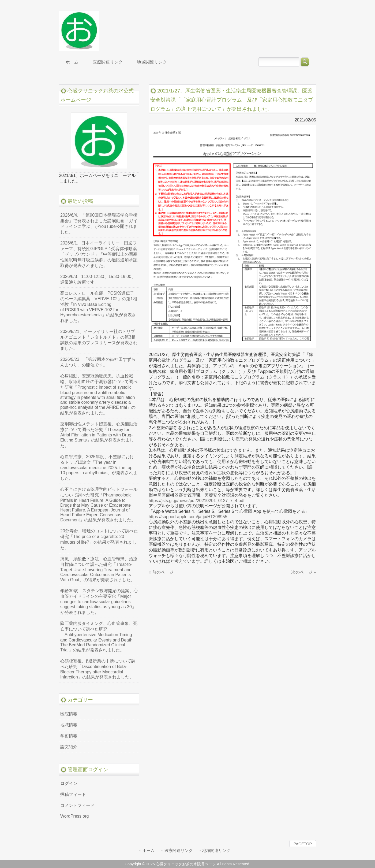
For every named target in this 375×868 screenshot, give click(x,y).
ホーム (149, 850)
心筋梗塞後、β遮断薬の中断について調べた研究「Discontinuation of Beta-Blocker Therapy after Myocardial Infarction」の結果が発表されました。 (98, 669)
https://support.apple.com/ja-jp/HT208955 (188, 517)
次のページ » (304, 572)
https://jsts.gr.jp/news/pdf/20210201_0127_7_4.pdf (197, 501)
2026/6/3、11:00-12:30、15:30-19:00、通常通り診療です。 (98, 279)
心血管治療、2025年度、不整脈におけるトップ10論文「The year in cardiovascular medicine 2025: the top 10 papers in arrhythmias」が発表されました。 (99, 468)
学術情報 (69, 736)
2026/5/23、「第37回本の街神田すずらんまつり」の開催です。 (98, 362)
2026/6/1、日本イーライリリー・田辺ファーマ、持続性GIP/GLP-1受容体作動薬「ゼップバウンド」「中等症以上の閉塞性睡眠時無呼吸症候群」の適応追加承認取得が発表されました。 (99, 254)
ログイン (69, 783)
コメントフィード (77, 805)
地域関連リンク (216, 850)
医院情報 (69, 714)
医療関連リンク (179, 850)
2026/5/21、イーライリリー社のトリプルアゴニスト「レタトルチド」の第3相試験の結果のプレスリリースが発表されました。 (99, 340)
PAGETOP (303, 844)
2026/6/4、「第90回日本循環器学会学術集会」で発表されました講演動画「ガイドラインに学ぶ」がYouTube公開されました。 (99, 224)
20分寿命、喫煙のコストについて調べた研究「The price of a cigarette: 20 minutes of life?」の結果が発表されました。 (99, 539)
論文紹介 (69, 747)
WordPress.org (74, 816)
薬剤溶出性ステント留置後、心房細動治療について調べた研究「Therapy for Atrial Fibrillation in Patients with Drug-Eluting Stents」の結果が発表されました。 (99, 435)
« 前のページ (161, 572)
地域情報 (69, 725)
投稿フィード (73, 794)
